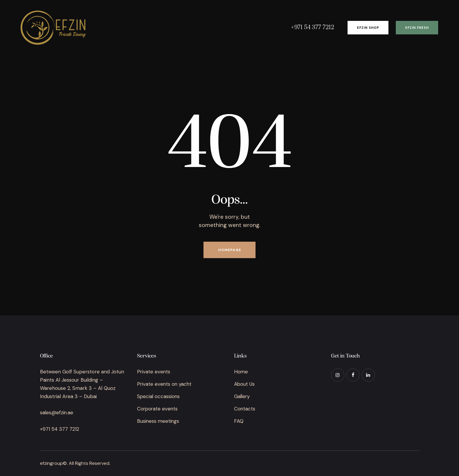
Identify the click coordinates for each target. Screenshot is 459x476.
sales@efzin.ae (57, 412)
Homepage (230, 250)
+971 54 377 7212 (60, 429)
